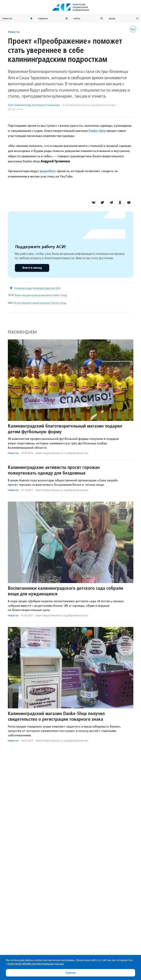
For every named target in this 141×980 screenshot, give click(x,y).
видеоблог (48, 171)
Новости (14, 32)
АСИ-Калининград (19, 105)
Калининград (23, 288)
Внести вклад (32, 268)
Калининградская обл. (47, 288)
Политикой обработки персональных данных (36, 964)
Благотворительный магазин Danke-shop (40, 303)
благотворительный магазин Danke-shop (41, 295)
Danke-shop (97, 131)
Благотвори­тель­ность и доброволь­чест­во (89, 105)
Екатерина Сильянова (46, 105)
